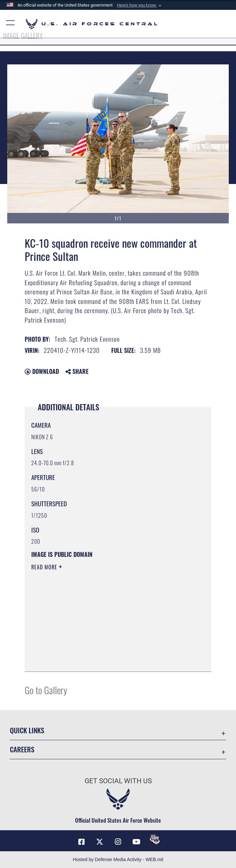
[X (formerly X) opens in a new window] (100, 842)
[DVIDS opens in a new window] (155, 839)
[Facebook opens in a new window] (81, 842)
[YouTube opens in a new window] (136, 842)
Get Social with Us (118, 781)
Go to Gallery (46, 690)
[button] (140, 5)
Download (42, 371)
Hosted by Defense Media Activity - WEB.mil (118, 859)
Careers (22, 749)
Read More (45, 567)
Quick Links (27, 730)
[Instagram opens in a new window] (118, 842)
